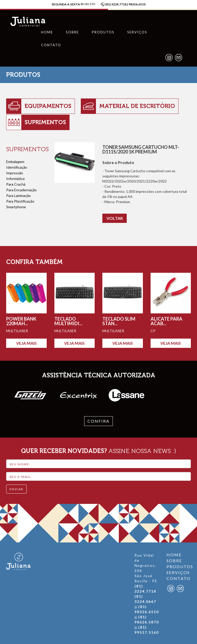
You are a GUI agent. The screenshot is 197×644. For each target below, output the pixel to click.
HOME (174, 554)
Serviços (137, 32)
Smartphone (16, 206)
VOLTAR (115, 217)
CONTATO (179, 577)
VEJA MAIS (26, 342)
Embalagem (15, 160)
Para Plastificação (20, 200)
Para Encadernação (21, 189)
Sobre (72, 32)
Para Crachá (16, 183)
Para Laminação (18, 194)
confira (98, 420)
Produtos (103, 32)
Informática (15, 177)
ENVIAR (16, 488)
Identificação (17, 166)
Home (47, 32)
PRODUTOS (179, 565)
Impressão (15, 172)
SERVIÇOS (178, 571)
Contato (51, 45)
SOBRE (174, 560)
